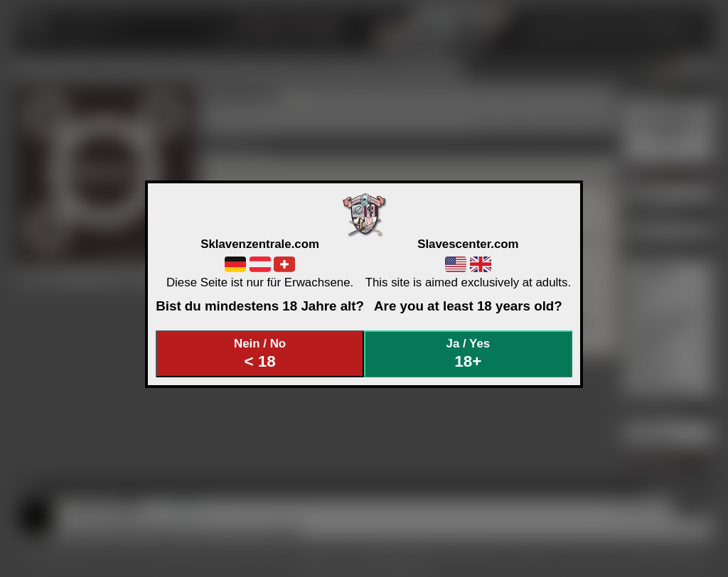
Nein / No (260, 354)
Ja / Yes (469, 354)
